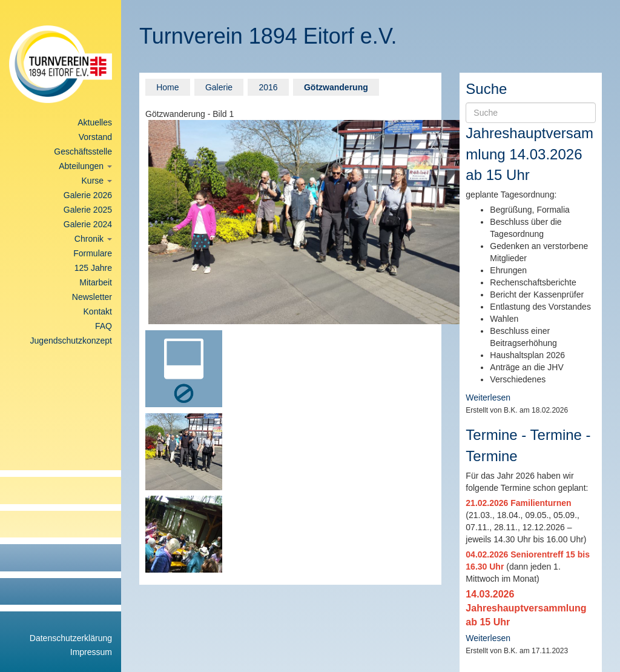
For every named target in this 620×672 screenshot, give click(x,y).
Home (167, 87)
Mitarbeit (96, 282)
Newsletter (92, 297)
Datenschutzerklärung (71, 638)
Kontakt (98, 311)
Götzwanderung (336, 87)
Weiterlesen (488, 398)
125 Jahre (93, 268)
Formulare (93, 253)
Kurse (97, 181)
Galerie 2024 (88, 224)
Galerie (219, 87)
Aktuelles (95, 122)
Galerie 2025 (88, 210)
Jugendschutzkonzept (71, 341)
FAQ (104, 326)
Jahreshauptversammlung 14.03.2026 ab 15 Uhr (529, 154)
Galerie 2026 (88, 195)
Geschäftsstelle (83, 151)
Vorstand (95, 137)
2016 (268, 87)
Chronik (93, 239)
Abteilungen (85, 166)
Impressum (91, 652)
